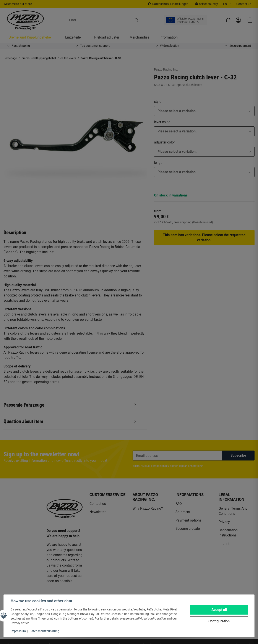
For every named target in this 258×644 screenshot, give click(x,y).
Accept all (219, 610)
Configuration (219, 621)
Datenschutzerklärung (44, 631)
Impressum (18, 631)
